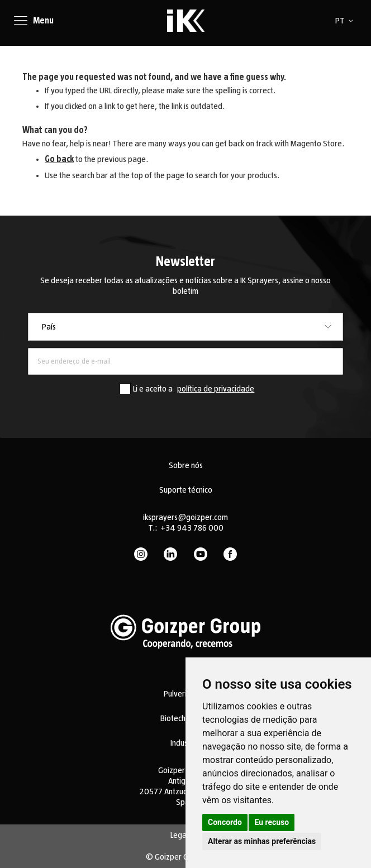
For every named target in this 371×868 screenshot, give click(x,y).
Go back (59, 159)
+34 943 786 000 (192, 528)
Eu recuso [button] (272, 822)
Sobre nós (186, 465)
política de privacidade (216, 389)
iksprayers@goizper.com (185, 517)
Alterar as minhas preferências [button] (262, 841)
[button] (346, 21)
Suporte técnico (186, 490)
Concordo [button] (225, 822)
